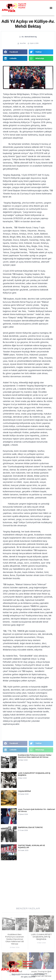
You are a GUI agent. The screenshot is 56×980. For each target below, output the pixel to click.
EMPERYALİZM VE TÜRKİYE (30, 827)
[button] (51, 8)
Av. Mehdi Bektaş (29, 37)
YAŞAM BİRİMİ (24, 791)
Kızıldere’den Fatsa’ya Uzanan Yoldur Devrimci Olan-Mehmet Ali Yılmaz (35, 756)
